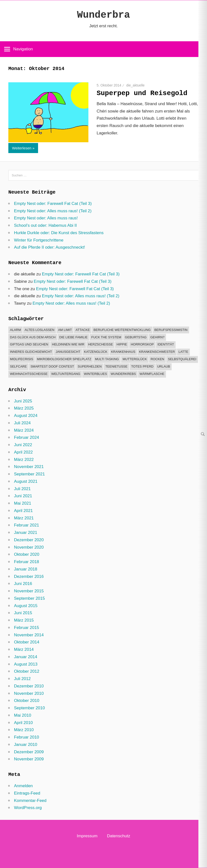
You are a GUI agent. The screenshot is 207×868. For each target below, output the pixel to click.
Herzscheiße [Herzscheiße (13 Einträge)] (101, 344)
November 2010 (29, 693)
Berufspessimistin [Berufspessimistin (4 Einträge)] (171, 330)
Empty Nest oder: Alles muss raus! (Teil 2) (53, 211)
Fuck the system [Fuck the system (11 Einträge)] (106, 337)
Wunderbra (103, 15)
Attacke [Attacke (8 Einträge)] (83, 330)
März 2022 (24, 460)
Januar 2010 (26, 745)
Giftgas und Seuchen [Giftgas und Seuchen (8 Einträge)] (29, 344)
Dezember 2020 (29, 540)
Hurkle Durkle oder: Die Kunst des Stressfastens (59, 233)
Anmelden (23, 786)
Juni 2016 (23, 584)
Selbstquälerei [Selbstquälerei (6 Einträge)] (182, 359)
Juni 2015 (23, 613)
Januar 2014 (26, 657)
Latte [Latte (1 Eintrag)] (183, 352)
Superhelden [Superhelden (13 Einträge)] (90, 366)
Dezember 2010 (29, 686)
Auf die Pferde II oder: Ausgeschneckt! (49, 247)
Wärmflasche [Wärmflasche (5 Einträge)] (152, 374)
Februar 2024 (27, 437)
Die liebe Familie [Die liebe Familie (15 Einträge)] (73, 337)
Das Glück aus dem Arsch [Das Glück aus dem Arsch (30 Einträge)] (33, 337)
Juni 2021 (23, 496)
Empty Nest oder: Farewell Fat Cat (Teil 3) (53, 204)
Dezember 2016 (29, 576)
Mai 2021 (23, 503)
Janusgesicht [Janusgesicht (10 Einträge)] (68, 352)
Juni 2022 (23, 445)
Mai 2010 (23, 715)
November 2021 (29, 467)
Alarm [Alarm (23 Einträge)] (16, 330)
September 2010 (29, 708)
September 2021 (29, 474)
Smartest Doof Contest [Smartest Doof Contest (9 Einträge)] (52, 366)
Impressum (87, 836)
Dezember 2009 (29, 752)
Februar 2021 (27, 525)
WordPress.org (28, 808)
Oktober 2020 (27, 554)
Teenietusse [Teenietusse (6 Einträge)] (116, 366)
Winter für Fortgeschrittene (39, 240)
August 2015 (26, 606)
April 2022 (23, 452)
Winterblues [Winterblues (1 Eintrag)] (96, 374)
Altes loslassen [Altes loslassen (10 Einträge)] (39, 330)
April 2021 (23, 511)
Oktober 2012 (27, 671)
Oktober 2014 (27, 642)
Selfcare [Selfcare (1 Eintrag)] (19, 366)
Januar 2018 (26, 569)
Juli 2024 (22, 423)
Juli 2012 (22, 679)
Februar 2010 (27, 737)
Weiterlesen (22, 148)
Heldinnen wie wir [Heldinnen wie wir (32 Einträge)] (68, 344)
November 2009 (29, 759)
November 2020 (29, 547)
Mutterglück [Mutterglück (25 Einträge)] (135, 359)
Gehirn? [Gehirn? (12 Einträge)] (157, 337)
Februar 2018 (27, 562)
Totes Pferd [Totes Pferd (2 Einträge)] (142, 366)
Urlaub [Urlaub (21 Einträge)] (164, 366)
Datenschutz (119, 836)
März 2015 (24, 620)
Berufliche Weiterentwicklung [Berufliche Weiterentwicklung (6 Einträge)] (122, 330)
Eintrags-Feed (27, 793)
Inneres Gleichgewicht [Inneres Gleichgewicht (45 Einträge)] (31, 352)
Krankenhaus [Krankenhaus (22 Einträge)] (123, 352)
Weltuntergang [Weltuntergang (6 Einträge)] (66, 374)
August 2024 (26, 416)
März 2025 (24, 408)
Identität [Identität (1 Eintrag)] (166, 344)
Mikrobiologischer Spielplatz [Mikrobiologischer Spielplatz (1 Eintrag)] (64, 359)
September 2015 (29, 598)
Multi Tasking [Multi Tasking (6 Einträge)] (107, 359)
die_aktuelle (135, 85)
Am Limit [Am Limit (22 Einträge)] (65, 330)
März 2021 (24, 518)
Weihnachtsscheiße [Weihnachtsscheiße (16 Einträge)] (29, 374)
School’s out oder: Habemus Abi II (45, 225)
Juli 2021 (22, 489)
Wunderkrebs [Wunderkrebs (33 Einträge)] (123, 374)
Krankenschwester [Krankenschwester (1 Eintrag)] (157, 352)
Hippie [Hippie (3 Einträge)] (122, 344)
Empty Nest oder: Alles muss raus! (46, 218)
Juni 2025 (23, 401)
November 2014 (29, 635)
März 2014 (24, 649)
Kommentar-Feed (30, 801)
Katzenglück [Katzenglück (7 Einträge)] (96, 352)
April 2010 (23, 723)
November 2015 (29, 591)
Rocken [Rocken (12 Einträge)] (157, 359)
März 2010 (24, 730)
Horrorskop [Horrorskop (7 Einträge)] (142, 344)
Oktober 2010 (27, 701)
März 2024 (24, 430)
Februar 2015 (27, 628)
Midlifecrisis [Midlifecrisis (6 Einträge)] (22, 359)
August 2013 (26, 664)
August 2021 (26, 481)
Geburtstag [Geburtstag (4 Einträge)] (136, 337)
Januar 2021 (26, 533)
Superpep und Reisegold (142, 93)
